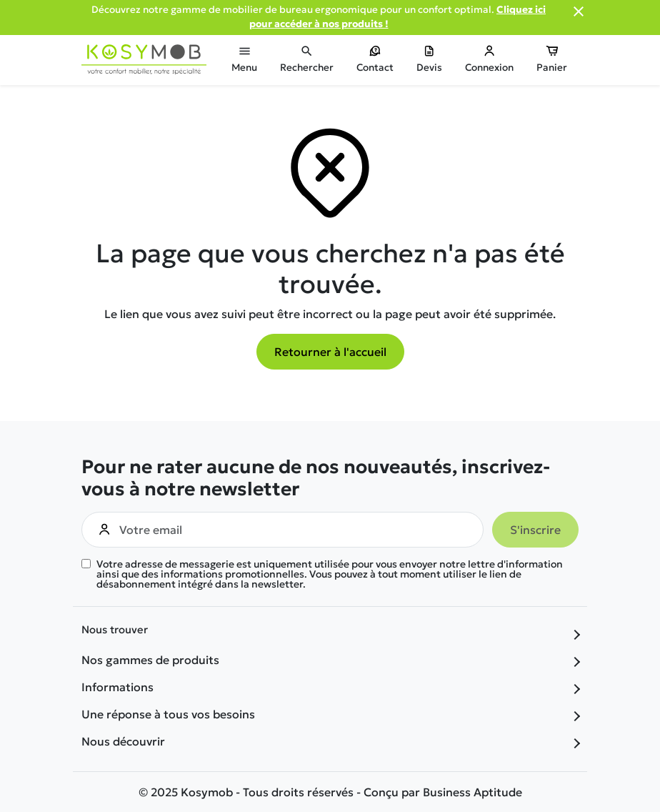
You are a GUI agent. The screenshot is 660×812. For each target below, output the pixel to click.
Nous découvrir (123, 741)
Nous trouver (115, 630)
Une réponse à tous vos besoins (168, 714)
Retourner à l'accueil (330, 352)
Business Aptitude (472, 792)
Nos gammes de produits (150, 660)
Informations (117, 687)
